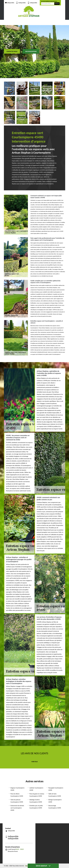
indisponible (10, 3)
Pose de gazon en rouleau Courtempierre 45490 (37, 795)
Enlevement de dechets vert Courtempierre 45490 (17, 808)
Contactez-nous (12, 51)
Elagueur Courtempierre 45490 (17, 789)
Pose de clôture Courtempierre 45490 (17, 795)
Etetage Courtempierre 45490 (55, 801)
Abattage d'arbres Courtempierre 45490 (36, 801)
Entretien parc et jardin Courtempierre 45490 (36, 807)
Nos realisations (31, 51)
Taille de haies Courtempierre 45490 (55, 795)
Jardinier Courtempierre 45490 (36, 789)
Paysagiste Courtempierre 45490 (56, 789)
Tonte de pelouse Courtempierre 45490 (17, 801)
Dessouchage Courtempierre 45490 (55, 807)
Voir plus (35, 762)
